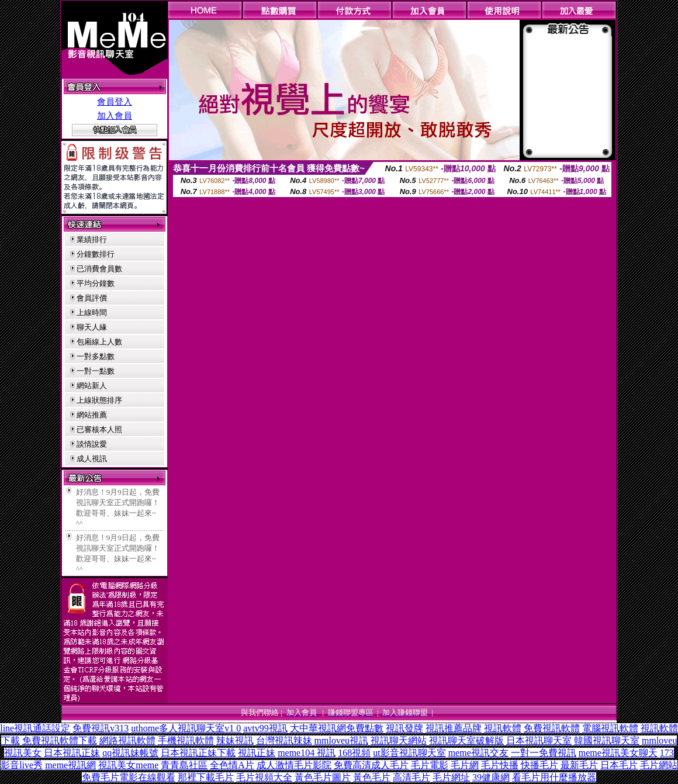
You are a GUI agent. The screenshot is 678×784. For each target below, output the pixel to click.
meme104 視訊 (307, 753)
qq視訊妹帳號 (130, 753)
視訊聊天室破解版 (466, 740)
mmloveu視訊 (341, 740)
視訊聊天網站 (399, 740)
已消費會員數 (99, 269)
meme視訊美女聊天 (618, 753)
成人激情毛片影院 (294, 765)
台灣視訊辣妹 (284, 740)
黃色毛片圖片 (323, 777)
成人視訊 (92, 459)
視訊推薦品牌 (454, 728)
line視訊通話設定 (35, 728)
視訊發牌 (404, 728)
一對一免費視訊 (544, 753)
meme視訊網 (70, 765)
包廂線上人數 (99, 342)
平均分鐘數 (96, 283)
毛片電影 (430, 765)
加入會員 (115, 116)
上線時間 (92, 312)
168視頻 (354, 753)
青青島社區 (184, 765)
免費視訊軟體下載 (60, 740)
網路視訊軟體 (127, 740)
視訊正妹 (257, 753)
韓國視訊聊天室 (607, 740)
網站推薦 (92, 415)
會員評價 (92, 298)
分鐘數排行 (96, 254)
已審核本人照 (99, 429)
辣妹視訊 (235, 740)
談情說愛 (92, 444)
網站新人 (92, 386)
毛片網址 (451, 777)
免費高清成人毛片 (371, 765)
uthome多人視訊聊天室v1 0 (186, 728)
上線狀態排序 (99, 400)
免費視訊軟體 (552, 728)
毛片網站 (659, 765)
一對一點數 (96, 371)
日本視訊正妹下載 (198, 753)
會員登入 (115, 102)
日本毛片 (619, 765)
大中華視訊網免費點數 (337, 728)
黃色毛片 (372, 777)
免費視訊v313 (101, 728)
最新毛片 (579, 765)
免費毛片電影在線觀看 (129, 777)
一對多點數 (96, 356)
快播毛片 (539, 765)
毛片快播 (500, 765)
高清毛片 (411, 777)
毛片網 (465, 765)
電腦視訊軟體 (610, 728)
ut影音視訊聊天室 (409, 753)
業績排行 (92, 239)
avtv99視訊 (265, 728)
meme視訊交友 (478, 753)
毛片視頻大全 (264, 777)
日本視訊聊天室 (539, 740)
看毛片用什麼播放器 (554, 777)
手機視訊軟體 (186, 740)
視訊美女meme (128, 765)
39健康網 (491, 777)
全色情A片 (232, 765)
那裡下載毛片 (206, 777)
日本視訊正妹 (72, 753)
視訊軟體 (503, 728)
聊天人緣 (92, 327)
